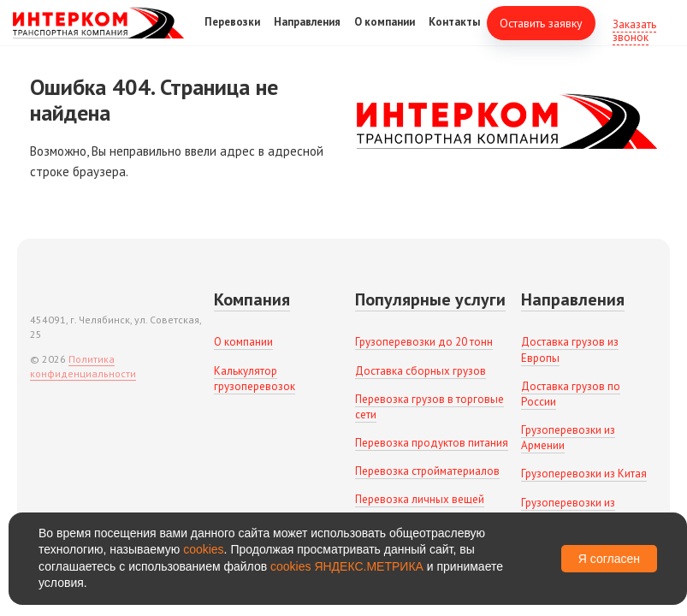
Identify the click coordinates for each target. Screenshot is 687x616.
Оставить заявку (541, 34)
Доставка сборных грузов (420, 371)
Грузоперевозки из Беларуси (568, 510)
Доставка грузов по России (571, 394)
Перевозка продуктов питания (432, 443)
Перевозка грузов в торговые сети (429, 407)
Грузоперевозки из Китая (584, 474)
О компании (385, 33)
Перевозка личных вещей (420, 499)
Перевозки (232, 33)
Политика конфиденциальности (83, 366)
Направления (307, 33)
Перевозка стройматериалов (427, 471)
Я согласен (609, 559)
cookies (203, 549)
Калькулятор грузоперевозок (255, 379)
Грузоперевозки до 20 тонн (424, 342)
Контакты (454, 33)
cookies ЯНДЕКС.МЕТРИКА (347, 566)
